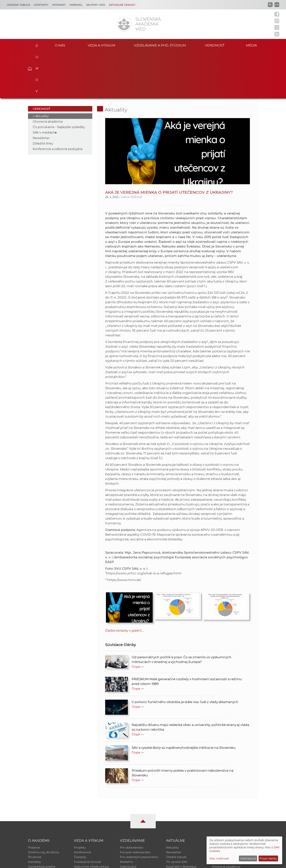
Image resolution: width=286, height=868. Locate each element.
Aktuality (42, 69)
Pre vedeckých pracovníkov (139, 811)
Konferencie (82, 806)
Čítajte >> (138, 620)
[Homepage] (124, 24)
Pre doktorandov (132, 801)
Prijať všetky (268, 858)
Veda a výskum (101, 45)
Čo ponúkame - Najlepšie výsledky (59, 80)
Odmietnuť (248, 858)
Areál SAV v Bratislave (181, 820)
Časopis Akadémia (225, 816)
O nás (60, 45)
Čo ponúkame (176, 825)
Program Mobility (132, 825)
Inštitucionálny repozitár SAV (232, 801)
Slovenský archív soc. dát (229, 806)
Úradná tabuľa (176, 811)
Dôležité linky (43, 97)
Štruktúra (35, 811)
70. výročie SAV (177, 816)
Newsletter (41, 91)
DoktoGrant (128, 820)
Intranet (59, 5)
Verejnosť (215, 45)
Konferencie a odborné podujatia (58, 102)
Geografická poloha (42, 820)
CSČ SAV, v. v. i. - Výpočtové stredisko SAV (84, 863)
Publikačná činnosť (87, 816)
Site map (199, 863)
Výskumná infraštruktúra (91, 820)
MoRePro (126, 816)
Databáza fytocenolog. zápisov (233, 811)
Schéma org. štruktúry (44, 806)
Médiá (252, 45)
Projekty (80, 801)
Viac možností (219, 858)
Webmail (76, 5)
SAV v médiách (44, 86)
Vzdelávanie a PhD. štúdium (160, 45)
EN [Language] (277, 5)
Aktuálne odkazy (122, 5)
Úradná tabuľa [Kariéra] (19, 5)
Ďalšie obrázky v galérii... (125, 584)
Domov (36, 45)
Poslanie (34, 801)
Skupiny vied (96, 5)
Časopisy (80, 811)
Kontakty (41, 5)
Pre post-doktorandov (135, 806)
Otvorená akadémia (48, 75)
